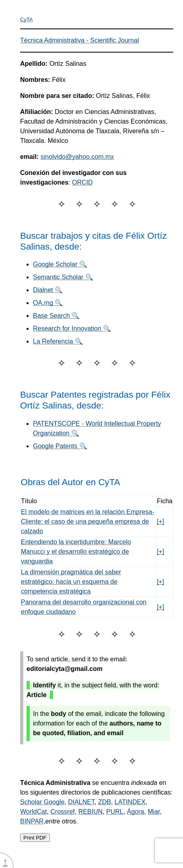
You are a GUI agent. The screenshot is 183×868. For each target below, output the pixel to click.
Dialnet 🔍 (48, 290)
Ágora (136, 812)
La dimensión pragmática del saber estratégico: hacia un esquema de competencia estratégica (71, 582)
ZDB (105, 802)
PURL (115, 812)
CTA (27, 19)
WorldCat (33, 812)
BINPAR (32, 821)
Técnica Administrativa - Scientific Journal (79, 40)
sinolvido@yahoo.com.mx (77, 157)
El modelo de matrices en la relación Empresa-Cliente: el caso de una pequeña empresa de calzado (88, 521)
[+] (160, 521)
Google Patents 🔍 (60, 446)
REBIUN (90, 812)
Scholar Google (42, 802)
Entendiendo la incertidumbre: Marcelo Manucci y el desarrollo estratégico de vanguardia (76, 552)
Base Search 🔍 (56, 316)
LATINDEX (130, 802)
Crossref (62, 812)
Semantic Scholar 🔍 (63, 277)
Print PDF (35, 838)
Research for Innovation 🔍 (72, 328)
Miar (154, 812)
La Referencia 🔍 (58, 341)
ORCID (82, 182)
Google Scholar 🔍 (60, 264)
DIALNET (81, 802)
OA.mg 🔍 (48, 303)
